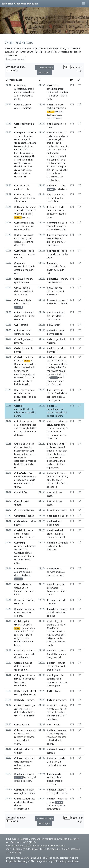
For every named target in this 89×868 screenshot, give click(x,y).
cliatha (33, 143)
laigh (34, 477)
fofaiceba (26, 560)
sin (67, 146)
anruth (30, 774)
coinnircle (29, 235)
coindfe (18, 572)
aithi (17, 534)
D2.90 (8, 663)
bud (62, 464)
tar (25, 393)
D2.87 (8, 609)
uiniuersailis (53, 92)
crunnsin (23, 146)
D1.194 (42, 749)
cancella (32, 133)
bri (19, 657)
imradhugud (54, 409)
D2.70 (8, 348)
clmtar (18, 805)
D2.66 (8, 312)
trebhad (59, 575)
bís (25, 777)
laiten (65, 92)
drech (28, 758)
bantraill (19, 352)
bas (56, 444)
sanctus (60, 108)
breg (50, 657)
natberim (21, 631)
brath (26, 451)
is (18, 160)
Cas (49, 124)
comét (57, 312)
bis (57, 777)
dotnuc (63, 435)
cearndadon (26, 762)
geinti (31, 226)
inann (19, 431)
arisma (26, 572)
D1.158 (42, 348)
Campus (19, 279)
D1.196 (42, 774)
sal (29, 393)
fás (30, 473)
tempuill (29, 156)
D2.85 (8, 584)
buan (17, 451)
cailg (17, 638)
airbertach (25, 96)
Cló (16, 390)
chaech (18, 505)
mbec (17, 303)
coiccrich (27, 781)
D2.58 (8, 207)
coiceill (30, 412)
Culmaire (19, 330)
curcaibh (19, 393)
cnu (60, 492)
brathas (31, 546)
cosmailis (28, 153)
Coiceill (18, 406)
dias (64, 229)
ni (17, 210)
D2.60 (8, 235)
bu (25, 464)
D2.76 (8, 473)
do (26, 642)
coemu (18, 744)
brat (33, 198)
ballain (50, 525)
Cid (59, 762)
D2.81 (8, 521)
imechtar (19, 477)
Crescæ (51, 300)
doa (49, 245)
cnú (27, 501)
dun (16, 575)
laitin (32, 92)
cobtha (31, 737)
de (48, 464)
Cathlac (51, 85)
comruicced (55, 229)
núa (33, 207)
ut (24, 136)
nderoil (24, 303)
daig (56, 734)
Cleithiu (19, 186)
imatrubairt (26, 635)
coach (21, 654)
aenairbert (55, 96)
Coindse (51, 758)
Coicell (51, 406)
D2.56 (8, 185)
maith (22, 210)
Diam (17, 364)
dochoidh (19, 377)
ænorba (22, 549)
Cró (16, 444)
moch (31, 377)
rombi (17, 156)
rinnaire (18, 343)
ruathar (28, 651)
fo (21, 153)
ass (29, 214)
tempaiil (55, 160)
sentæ (18, 226)
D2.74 (8, 421)
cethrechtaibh (22, 809)
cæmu (29, 730)
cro (16, 170)
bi (51, 464)
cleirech (29, 600)
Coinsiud (19, 790)
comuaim (57, 118)
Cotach (51, 700)
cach (54, 115)
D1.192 (42, 724)
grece (60, 89)
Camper (19, 263)
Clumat (18, 799)
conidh (18, 163)
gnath (17, 270)
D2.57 (8, 194)
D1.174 (42, 568)
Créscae (19, 300)
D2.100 (9, 789)
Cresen (18, 600)
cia (16, 560)
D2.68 (8, 330)
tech (24, 288)
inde (58, 136)
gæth (56, 390)
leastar (30, 790)
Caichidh (19, 774)
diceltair (24, 666)
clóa (60, 397)
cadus (17, 108)
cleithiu (18, 177)
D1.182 (42, 650)
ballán (31, 516)
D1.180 (42, 609)
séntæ (50, 226)
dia (33, 254)
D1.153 (42, 300)
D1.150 (42, 263)
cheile (22, 682)
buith (17, 645)
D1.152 (42, 287)
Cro (49, 444)
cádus (50, 108)
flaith (26, 454)
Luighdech (20, 591)
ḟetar (32, 556)
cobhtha (62, 737)
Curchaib (59, 393)
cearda (23, 294)
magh (29, 279)
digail (33, 777)
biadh (26, 691)
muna (24, 173)
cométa (56, 319)
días (28, 229)
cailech (58, 316)
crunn (62, 146)
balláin (33, 521)
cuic (25, 431)
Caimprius (53, 279)
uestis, (58, 195)
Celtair (18, 207)
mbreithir (19, 412)
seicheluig (62, 477)
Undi (56, 111)
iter (32, 146)
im (31, 454)
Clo (49, 390)
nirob (20, 454)
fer (31, 266)
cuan (34, 425)
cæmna (30, 700)
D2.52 (8, 85)
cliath (19, 136)
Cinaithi (19, 530)
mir (34, 374)
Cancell (51, 133)
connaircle (62, 235)
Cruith (18, 621)
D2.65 (8, 300)
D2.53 (8, 104)
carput (24, 325)
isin (16, 146)
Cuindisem (20, 569)
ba (26, 377)
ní (28, 556)
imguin (60, 270)
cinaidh (18, 537)
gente (64, 226)
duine (28, 537)
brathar (54, 546)
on (57, 480)
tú (22, 464)
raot (58, 115)
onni (57, 510)
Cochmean (53, 516)
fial (23, 156)
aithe (50, 534)
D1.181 (42, 621)
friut (29, 631)
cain (16, 273)
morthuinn (53, 371)
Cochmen (20, 516)
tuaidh (26, 384)
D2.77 (8, 492)
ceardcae (26, 291)
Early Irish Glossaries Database (20, 4)
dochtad (30, 799)
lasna (57, 226)
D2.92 (8, 691)
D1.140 (42, 185)
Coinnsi (18, 758)
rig (48, 468)
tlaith (27, 357)
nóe (24, 251)
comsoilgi (23, 238)
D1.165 (42, 473)
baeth (26, 802)
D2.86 (8, 600)
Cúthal (51, 357)
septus (18, 397)
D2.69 (8, 339)
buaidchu (54, 740)
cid (19, 464)
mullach (18, 189)
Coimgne (19, 675)
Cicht (17, 339)
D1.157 (42, 339)
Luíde (62, 591)
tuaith (58, 384)
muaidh (18, 374)
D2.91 (8, 675)
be (61, 177)
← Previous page (44, 68)
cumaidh (19, 546)
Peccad (61, 447)
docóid (63, 374)
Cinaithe (52, 530)
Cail (49, 312)
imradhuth (20, 409)
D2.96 (8, 730)
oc (28, 777)
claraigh (18, 166)
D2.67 (8, 325)
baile (32, 223)
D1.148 (42, 235)
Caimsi (18, 749)
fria (16, 682)
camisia (18, 753)
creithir (56, 716)
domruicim (59, 425)
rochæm (19, 737)
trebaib (26, 575)
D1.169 (42, 515)
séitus (50, 400)
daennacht (20, 461)
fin (32, 712)
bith (63, 96)
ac (55, 270)
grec (30, 89)
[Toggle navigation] (84, 4)
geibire (59, 339)
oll (22, 451)
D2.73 (8, 406)
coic (56, 435)
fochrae (51, 166)
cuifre (22, 245)
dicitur (61, 111)
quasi (17, 282)
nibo (53, 468)
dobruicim (25, 425)
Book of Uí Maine (46, 858)
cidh (16, 765)
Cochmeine (21, 521)
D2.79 (8, 510)
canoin (50, 118)
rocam (50, 737)
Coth (17, 691)
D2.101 (9, 798)
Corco (25, 588)
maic (24, 381)
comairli (26, 421)
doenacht (52, 461)
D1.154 (42, 312)
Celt (17, 195)
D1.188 (42, 675)
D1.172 (42, 530)
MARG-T (51, 112)
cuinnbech (20, 483)
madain (27, 374)
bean (32, 316)
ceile (65, 682)
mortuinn (23, 371)
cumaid (64, 543)
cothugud (19, 694)
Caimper (52, 263)
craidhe (31, 364)
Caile (17, 312)
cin (22, 670)
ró (15, 468)
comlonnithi (20, 266)
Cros (17, 510)
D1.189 (42, 691)
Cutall (18, 492)
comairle (59, 421)
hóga (53, 153)
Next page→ (44, 72)
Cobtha (18, 730)
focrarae (26, 163)
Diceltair (59, 666)
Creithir (51, 705)
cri (34, 454)
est (16, 361)
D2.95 (8, 724)
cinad (60, 530)
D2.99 (8, 774)
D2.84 (8, 568)
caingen (26, 124)
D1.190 (42, 700)
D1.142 (42, 207)
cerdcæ (58, 291)
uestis (25, 195)
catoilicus (52, 89)
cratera (18, 709)
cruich (26, 638)
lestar (62, 790)
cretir (17, 716)
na (16, 149)
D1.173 (42, 542)
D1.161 (42, 406)
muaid (62, 371)
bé (29, 173)
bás (23, 444)
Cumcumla (20, 223)
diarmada (30, 654)
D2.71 (8, 357)
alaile (17, 563)
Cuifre (18, 235)
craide (57, 364)
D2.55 (8, 132)
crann (17, 139)
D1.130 (42, 85)
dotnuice (19, 435)
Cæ (49, 288)
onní (24, 510)
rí (28, 464)
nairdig (31, 716)
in (19, 361)
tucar (17, 214)
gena (28, 734)
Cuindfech (53, 473)
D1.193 (42, 730)
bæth (50, 805)
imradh (18, 258)
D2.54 (8, 123)
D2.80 (8, 515)
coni (63, 163)
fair (24, 177)
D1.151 (42, 279)
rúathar (61, 651)
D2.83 (8, 542)
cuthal (24, 364)
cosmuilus (52, 156)
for (16, 371)
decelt (25, 198)
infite (50, 99)
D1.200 (42, 798)
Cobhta (51, 730)
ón (25, 480)
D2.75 (8, 444)
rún (49, 635)
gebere (27, 339)
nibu (32, 464)
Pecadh (27, 447)
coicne (50, 435)
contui (29, 210)
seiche (27, 477)
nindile (32, 694)
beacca (18, 525)
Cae (16, 288)
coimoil (31, 793)
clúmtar (62, 805)
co (61, 115)
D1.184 (42, 663)
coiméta (19, 319)
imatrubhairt (59, 635)
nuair (50, 210)
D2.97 (8, 749)
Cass (17, 124)
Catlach (19, 85)
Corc (17, 584)
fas (21, 480)
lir (28, 381)
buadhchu (22, 740)
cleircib (60, 149)
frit (61, 631)
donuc (31, 431)
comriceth (20, 229)
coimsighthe (53, 793)
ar (15, 160)
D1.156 (42, 330)
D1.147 (42, 222)
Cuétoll (51, 492)
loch (16, 384)
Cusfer (18, 251)
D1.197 (42, 789)
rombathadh (28, 367)
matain (51, 374)
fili (22, 361)
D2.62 (8, 263)
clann (25, 584)
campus (25, 282)
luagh (25, 534)
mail (27, 628)
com (17, 457)
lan (61, 709)
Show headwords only (15, 59)
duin (32, 628)
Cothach (19, 700)
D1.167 (42, 492)
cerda (55, 294)
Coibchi (18, 609)
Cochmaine (53, 521)
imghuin (29, 270)
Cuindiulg (20, 543)
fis (28, 675)
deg (20, 734)
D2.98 (8, 758)
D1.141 (42, 194)
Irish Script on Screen (67, 861)
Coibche (51, 609)
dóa (16, 245)
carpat (58, 334)
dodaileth (25, 712)
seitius (33, 397)
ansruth (51, 777)
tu (58, 464)
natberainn (53, 631)
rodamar (19, 642)
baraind (25, 657)
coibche (18, 616)
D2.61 (8, 251)
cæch (50, 496)
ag (23, 270)
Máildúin (51, 628)
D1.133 (42, 104)
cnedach (23, 765)
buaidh (25, 725)
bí (15, 454)
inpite (17, 99)
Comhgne (52, 675)
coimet (26, 312)
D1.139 (42, 132)
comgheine (20, 685)
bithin (33, 428)
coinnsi (18, 768)
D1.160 (42, 390)
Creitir (18, 705)
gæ (27, 663)
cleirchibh (22, 149)
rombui (62, 156)
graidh (18, 381)
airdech (28, 705)
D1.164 (42, 444)
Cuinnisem (53, 569)
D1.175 (42, 584)
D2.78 (8, 501)
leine (27, 749)
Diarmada (59, 654)
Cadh (17, 105)
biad (58, 691)
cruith (59, 638)
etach (28, 207)
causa (50, 127)
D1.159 (42, 357)
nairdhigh (52, 719)
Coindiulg (52, 543)
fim (49, 716)
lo (48, 217)
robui (19, 679)
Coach (18, 651)
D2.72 (8, 390)
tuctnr (61, 214)
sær (29, 330)
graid (50, 381)
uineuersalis (20, 92)
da (25, 546)
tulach (25, 612)
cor (32, 802)
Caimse (51, 749)
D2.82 (8, 530)
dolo (59, 642)
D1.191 (42, 705)
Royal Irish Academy (17, 861)
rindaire (51, 343)
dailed (61, 712)
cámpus (57, 282)
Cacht (18, 348)
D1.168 (42, 510)
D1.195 (42, 758)
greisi (17, 781)
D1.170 (42, 521)
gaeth (24, 390)
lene (24, 201)
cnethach (52, 765)
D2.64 (8, 287)
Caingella (20, 133)
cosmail (18, 254)
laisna (25, 226)
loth (25, 214)
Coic (17, 421)
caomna (62, 700)
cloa (24, 397)
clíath (64, 189)
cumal (60, 348)
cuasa (17, 127)
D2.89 (8, 650)
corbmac (52, 447)
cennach (30, 609)
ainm (30, 160)
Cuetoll (18, 501)
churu (17, 487)
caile (24, 316)
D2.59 (8, 222)
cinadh (29, 530)
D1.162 (42, 421)
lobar (30, 642)
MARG (27, 361)
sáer (62, 330)
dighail (50, 781)
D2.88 (8, 621)
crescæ (62, 300)
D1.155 (42, 325)
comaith (19, 556)
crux (32, 510)
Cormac (18, 447)
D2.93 (8, 700)
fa (20, 384)
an (18, 96)
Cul (16, 325)
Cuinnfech (20, 473)
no (16, 238)
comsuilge (54, 238)
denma (18, 334)
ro (58, 468)
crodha (18, 625)
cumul (27, 348)
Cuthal (18, 357)
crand (17, 143)
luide (17, 594)
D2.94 (8, 705)
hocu (17, 153)
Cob (16, 725)
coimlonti (52, 266)
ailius (17, 425)
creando (19, 603)
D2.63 (8, 279)
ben (49, 319)
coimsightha (21, 793)
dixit (31, 444)
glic (26, 621)
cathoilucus (20, 89)
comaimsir (30, 679)
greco (28, 105)
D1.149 (42, 251)
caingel (24, 139)
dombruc (21, 428)
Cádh (50, 105)
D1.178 (42, 600)
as (51, 217)
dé (35, 461)
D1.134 (42, 123)
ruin (16, 635)
